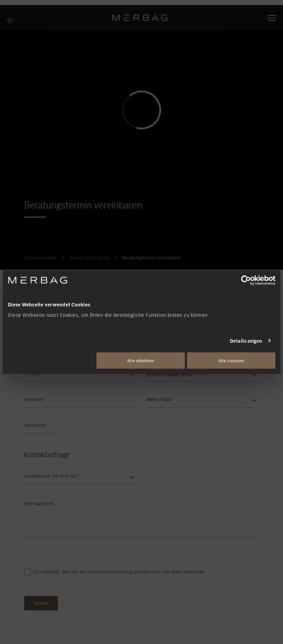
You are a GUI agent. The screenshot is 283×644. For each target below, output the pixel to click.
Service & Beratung (89, 258)
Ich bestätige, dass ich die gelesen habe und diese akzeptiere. (119, 572)
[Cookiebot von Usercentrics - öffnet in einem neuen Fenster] (246, 280)
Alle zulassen (231, 361)
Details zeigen (246, 341)
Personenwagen (40, 258)
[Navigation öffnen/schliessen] (272, 18)
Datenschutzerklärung (110, 572)
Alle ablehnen (140, 361)
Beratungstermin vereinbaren (152, 258)
